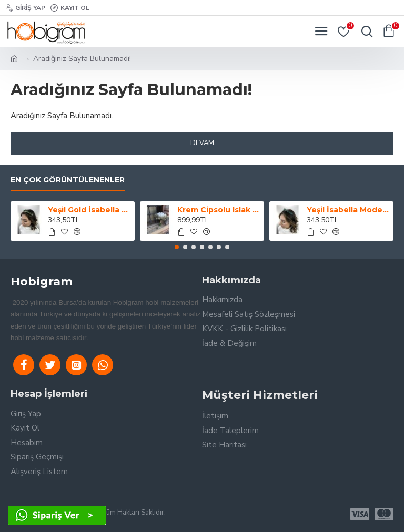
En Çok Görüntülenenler (68, 180)
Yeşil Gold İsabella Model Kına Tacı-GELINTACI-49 (90, 210)
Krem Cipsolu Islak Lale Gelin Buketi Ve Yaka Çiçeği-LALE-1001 (219, 210)
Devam (202, 143)
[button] (177, 247)
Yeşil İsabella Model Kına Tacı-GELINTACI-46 (349, 210)
